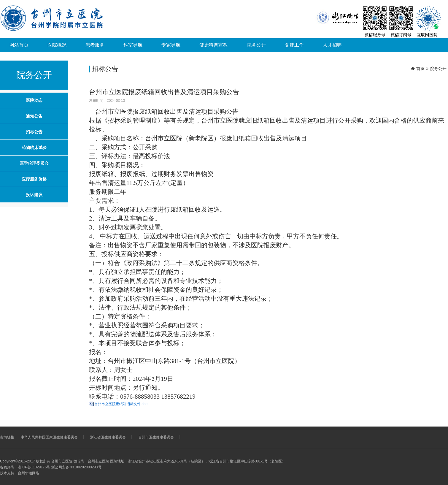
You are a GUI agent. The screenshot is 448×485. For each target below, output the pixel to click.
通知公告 (34, 116)
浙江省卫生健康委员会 (108, 437)
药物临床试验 (34, 148)
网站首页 (19, 45)
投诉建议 (34, 195)
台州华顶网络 (28, 473)
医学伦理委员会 (34, 163)
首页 (420, 69)
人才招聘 (332, 45)
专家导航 (171, 45)
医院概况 (57, 45)
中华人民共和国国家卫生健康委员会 (49, 437)
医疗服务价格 (34, 179)
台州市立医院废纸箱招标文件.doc (121, 404)
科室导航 (133, 45)
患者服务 (95, 45)
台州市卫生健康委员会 (156, 437)
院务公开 (256, 45)
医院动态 (34, 100)
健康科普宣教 (214, 45)
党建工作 (294, 45)
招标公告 (34, 132)
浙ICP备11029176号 (34, 467)
